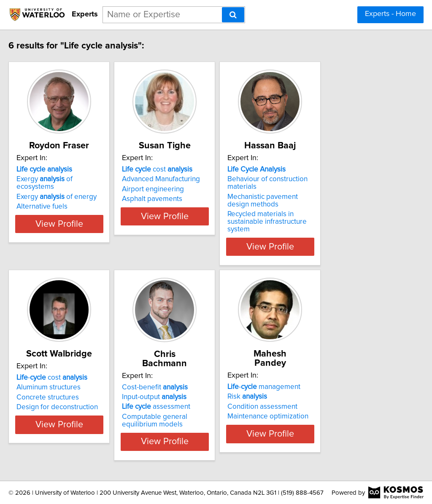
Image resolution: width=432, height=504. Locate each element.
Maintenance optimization (328, 400)
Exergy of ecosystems (82, 179)
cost (196, 169)
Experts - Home (390, 14)
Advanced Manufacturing (200, 179)
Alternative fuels (60, 199)
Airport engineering (192, 189)
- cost (70, 370)
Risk (307, 380)
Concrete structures (65, 390)
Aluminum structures (66, 380)
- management (324, 370)
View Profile (88, 239)
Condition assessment (322, 390)
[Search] (233, 15)
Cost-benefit (194, 371)
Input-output (193, 381)
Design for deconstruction (75, 400)
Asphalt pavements (191, 199)
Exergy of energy (74, 189)
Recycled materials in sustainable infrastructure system (339, 218)
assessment (195, 390)
